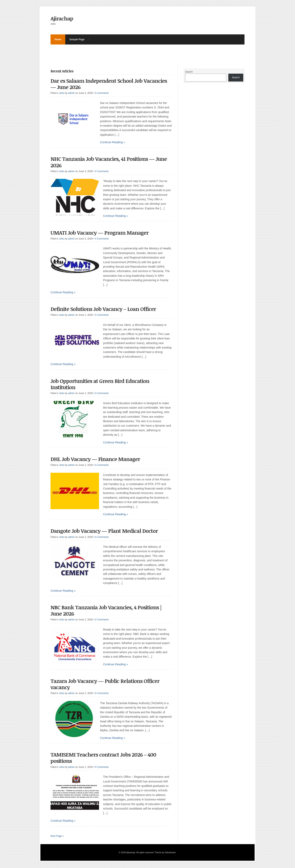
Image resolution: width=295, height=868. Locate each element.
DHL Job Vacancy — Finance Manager (95, 459)
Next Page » (57, 836)
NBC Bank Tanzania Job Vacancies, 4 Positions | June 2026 (106, 610)
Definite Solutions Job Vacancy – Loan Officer (103, 309)
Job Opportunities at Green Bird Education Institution (100, 384)
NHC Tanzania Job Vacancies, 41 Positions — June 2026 (109, 162)
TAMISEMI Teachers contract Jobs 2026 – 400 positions (103, 758)
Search (189, 72)
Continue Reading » (113, 142)
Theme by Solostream (165, 852)
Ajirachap (62, 18)
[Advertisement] (124, 54)
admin (71, 93)
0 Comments (102, 93)
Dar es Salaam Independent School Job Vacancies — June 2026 (109, 84)
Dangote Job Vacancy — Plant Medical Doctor (104, 531)
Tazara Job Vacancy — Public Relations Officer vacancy (105, 684)
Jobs (62, 93)
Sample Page (77, 39)
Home (58, 39)
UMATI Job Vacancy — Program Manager (100, 233)
